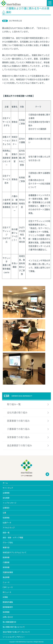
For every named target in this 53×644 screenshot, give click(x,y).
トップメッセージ (9, 503)
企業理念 (6, 508)
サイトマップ (8, 488)
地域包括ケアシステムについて (15, 552)
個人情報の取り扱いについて (14, 627)
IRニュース (7, 592)
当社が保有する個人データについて (16, 632)
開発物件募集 (8, 602)
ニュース (6, 582)
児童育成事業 (8, 572)
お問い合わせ (8, 617)
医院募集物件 (8, 607)
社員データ (7, 523)
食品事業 (6, 577)
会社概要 (6, 498)
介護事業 (6, 562)
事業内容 (6, 547)
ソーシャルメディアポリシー (14, 637)
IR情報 (5, 597)
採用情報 (6, 612)
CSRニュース (8, 587)
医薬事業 (6, 557)
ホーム (5, 483)
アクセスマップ (9, 528)
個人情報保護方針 (9, 622)
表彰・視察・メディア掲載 (13, 538)
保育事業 (6, 567)
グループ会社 (8, 543)
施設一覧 (6, 533)
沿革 (4, 513)
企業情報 (6, 493)
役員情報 (6, 518)
